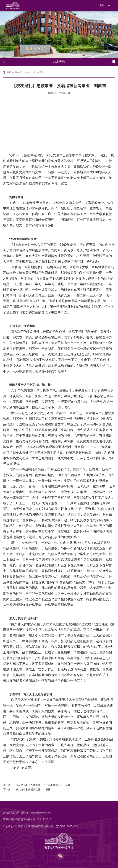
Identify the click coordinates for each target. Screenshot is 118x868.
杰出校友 (32, 72)
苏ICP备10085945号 (68, 826)
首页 (9, 72)
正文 (42, 72)
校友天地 (19, 72)
